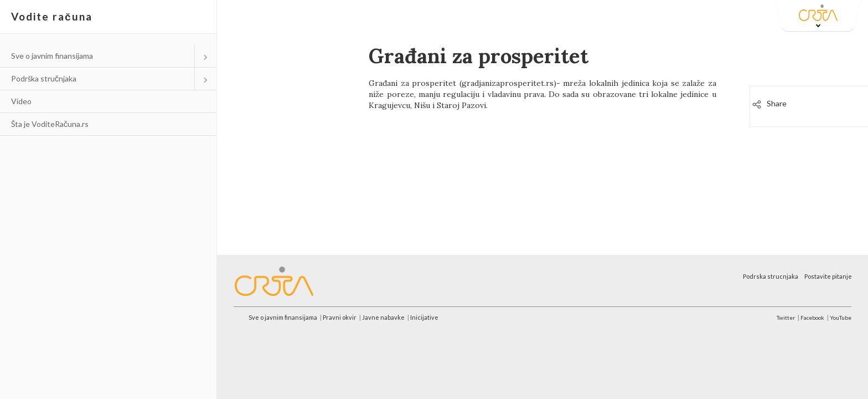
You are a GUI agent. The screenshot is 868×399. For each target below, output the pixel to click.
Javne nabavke (383, 317)
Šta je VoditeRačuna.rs (50, 124)
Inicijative (424, 317)
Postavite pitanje (828, 276)
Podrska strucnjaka (771, 276)
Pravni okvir (340, 317)
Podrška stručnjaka (44, 78)
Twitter (786, 318)
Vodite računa (52, 16)
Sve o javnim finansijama (52, 56)
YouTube (841, 318)
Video (21, 101)
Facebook (812, 318)
